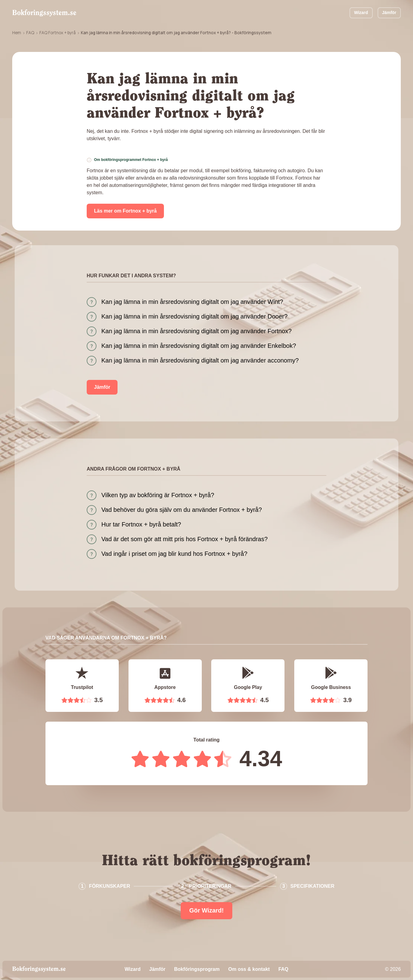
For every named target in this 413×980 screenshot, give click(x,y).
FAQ (30, 33)
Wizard (361, 13)
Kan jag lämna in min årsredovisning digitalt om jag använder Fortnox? (196, 331)
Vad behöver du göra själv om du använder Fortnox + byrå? (182, 510)
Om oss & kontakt (249, 969)
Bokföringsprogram (197, 969)
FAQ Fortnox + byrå (58, 33)
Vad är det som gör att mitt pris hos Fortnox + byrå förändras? (185, 539)
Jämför (389, 13)
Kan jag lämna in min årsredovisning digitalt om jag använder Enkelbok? (199, 346)
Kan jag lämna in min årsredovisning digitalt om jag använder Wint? (192, 302)
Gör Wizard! (206, 910)
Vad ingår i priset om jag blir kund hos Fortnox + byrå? (174, 554)
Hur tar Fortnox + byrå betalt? (141, 524)
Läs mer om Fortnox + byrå (125, 211)
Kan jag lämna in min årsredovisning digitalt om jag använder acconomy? (200, 360)
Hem (17, 33)
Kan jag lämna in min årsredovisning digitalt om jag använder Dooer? (194, 316)
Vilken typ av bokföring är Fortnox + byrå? (158, 495)
